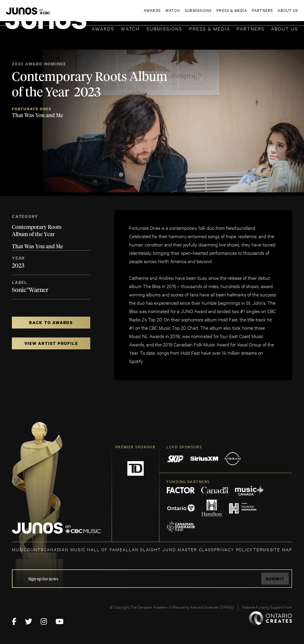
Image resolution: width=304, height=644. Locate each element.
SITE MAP (281, 549)
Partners (251, 28)
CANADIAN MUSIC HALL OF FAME (83, 549)
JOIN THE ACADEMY (215, 14)
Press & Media (210, 28)
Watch (130, 28)
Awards (103, 28)
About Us (285, 28)
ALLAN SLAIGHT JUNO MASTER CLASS (168, 549)
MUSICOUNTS (28, 549)
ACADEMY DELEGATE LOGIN (270, 14)
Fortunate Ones (32, 109)
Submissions (164, 28)
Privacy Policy (233, 549)
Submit (275, 579)
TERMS (261, 549)
